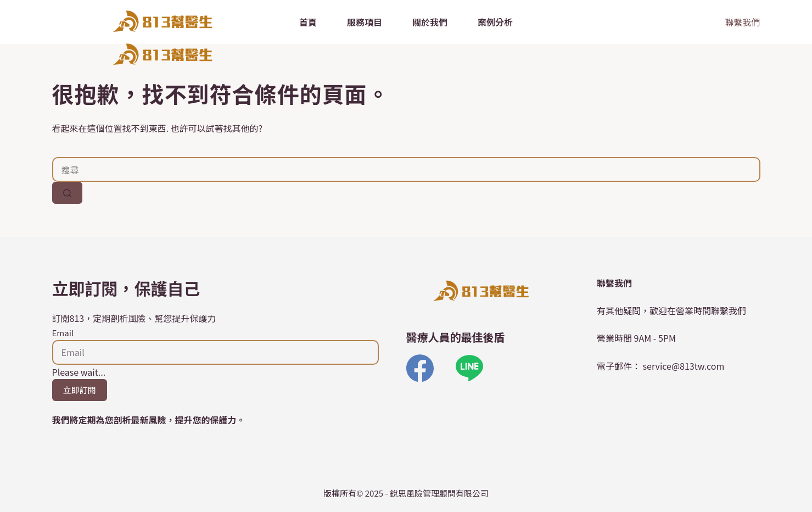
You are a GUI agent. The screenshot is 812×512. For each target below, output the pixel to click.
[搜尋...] (406, 169)
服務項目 (365, 22)
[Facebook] (420, 368)
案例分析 (495, 22)
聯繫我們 (742, 22)
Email (63, 333)
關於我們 (430, 22)
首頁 (308, 22)
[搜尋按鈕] (67, 193)
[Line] (469, 368)
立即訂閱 (80, 390)
